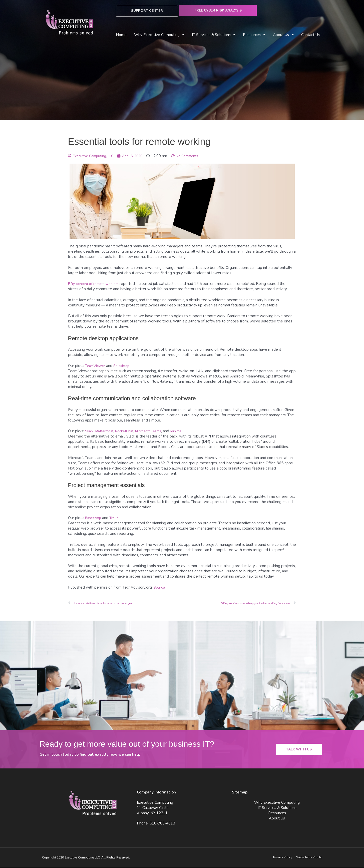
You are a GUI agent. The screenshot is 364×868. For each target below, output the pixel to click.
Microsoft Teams (154, 431)
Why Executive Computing (159, 35)
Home (121, 35)
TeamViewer (96, 366)
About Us (283, 35)
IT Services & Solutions (214, 35)
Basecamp (94, 518)
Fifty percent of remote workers (96, 284)
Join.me (183, 431)
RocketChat (128, 431)
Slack (89, 431)
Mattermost (106, 431)
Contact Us (310, 35)
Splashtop (124, 366)
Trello (116, 518)
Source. (160, 587)
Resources (254, 35)
